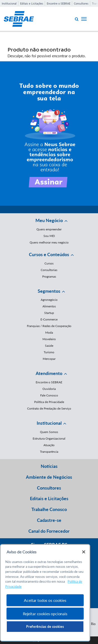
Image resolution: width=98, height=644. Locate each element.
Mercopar (49, 359)
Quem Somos (49, 432)
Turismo (49, 352)
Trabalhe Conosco (49, 509)
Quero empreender (49, 229)
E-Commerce (49, 319)
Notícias (49, 466)
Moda (49, 332)
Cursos (49, 263)
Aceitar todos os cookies (45, 600)
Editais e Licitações (32, 3)
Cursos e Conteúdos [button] (49, 254)
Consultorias (49, 270)
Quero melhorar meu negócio (49, 242)
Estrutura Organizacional (49, 438)
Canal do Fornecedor (49, 531)
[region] (45, 593)
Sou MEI (49, 236)
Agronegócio (49, 300)
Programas (49, 276)
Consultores (81, 3)
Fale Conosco (49, 395)
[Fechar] (84, 552)
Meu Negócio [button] (49, 220)
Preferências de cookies (45, 627)
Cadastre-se (49, 520)
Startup (49, 313)
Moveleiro (49, 339)
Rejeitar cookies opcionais (45, 614)
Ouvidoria (49, 389)
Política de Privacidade (49, 402)
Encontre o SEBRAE (59, 3)
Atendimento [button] (49, 373)
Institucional (9, 3)
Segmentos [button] (49, 291)
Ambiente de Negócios (49, 477)
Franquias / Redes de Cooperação (49, 326)
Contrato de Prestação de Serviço (49, 408)
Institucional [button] (49, 423)
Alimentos (49, 306)
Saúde (49, 346)
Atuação (49, 445)
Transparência (49, 452)
